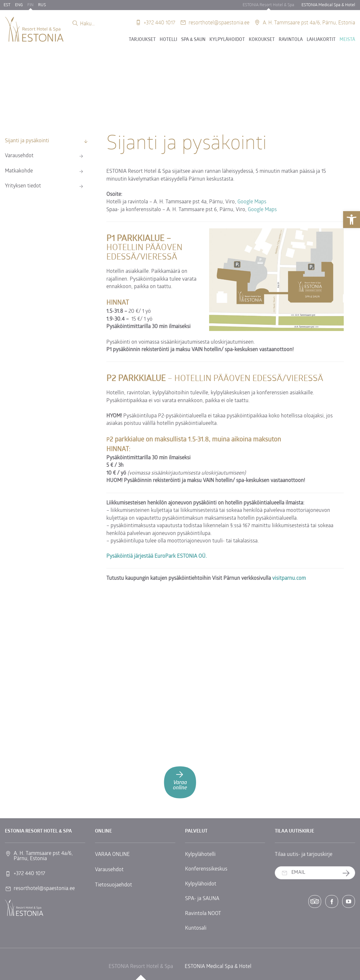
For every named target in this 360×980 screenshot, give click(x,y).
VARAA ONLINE (112, 855)
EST (7, 5)
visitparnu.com (289, 579)
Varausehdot (19, 156)
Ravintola (291, 40)
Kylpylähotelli (200, 855)
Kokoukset (262, 40)
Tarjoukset (142, 40)
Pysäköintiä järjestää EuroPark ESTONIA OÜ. (157, 556)
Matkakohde (19, 171)
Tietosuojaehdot (113, 885)
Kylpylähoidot (227, 40)
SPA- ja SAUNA (202, 899)
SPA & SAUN (193, 40)
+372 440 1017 (160, 22)
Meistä (347, 40)
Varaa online (180, 780)
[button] (352, 220)
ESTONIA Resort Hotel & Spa (268, 5)
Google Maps (252, 202)
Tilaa (348, 873)
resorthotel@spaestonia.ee (219, 22)
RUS (42, 5)
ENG (19, 5)
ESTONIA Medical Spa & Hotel (328, 5)
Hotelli (168, 40)
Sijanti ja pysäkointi (27, 141)
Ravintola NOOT (203, 914)
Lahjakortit (321, 40)
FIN (30, 5)
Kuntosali (196, 928)
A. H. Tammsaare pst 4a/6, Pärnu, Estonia (309, 22)
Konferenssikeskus (206, 869)
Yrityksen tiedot (23, 186)
